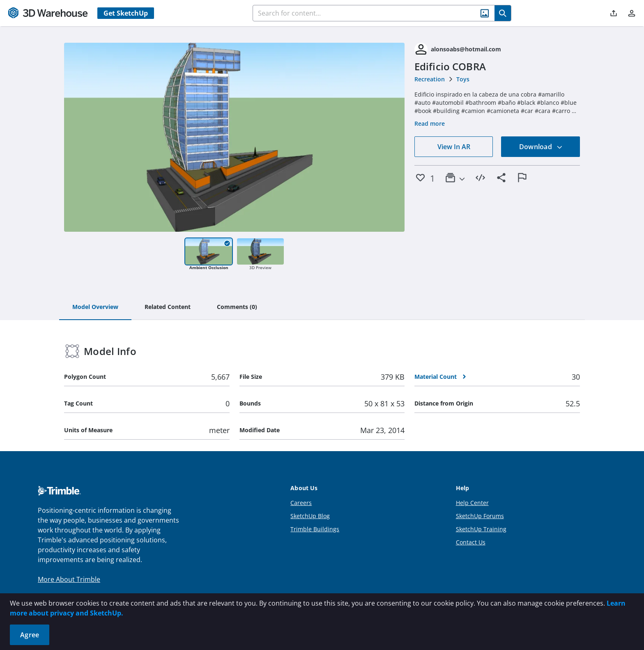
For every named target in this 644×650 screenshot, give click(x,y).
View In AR (454, 147)
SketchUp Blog (310, 516)
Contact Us (471, 542)
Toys (463, 79)
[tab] (95, 307)
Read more (430, 123)
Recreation (430, 79)
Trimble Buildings (315, 529)
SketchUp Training (481, 529)
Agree (30, 635)
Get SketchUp (126, 13)
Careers (301, 503)
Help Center (472, 503)
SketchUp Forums (480, 516)
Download (541, 147)
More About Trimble (69, 579)
